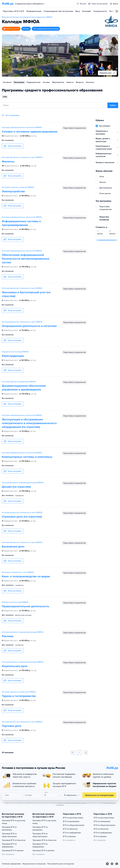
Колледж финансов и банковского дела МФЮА (22, 157)
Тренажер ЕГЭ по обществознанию (9, 835)
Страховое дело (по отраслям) (22, 517)
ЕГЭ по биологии (70, 829)
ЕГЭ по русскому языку (73, 818)
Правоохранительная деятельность (25, 606)
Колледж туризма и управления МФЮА (19, 382)
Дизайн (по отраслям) (16, 487)
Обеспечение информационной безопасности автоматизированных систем (26, 259)
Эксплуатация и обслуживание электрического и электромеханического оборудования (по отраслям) (29, 423)
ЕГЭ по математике (71, 821)
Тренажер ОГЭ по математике (40, 828)
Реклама (8, 636)
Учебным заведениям (11, 864)
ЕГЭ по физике (69, 836)
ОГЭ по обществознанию (104, 825)
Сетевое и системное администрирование (30, 132)
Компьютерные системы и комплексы (27, 457)
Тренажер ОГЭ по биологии (44, 840)
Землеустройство (13, 191)
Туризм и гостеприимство (19, 696)
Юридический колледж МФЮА (15, 352)
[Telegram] (112, 864)
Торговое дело (12, 726)
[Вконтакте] (107, 864)
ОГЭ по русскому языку (104, 818)
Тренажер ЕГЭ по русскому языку (14, 822)
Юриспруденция (13, 356)
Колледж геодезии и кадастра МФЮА (18, 187)
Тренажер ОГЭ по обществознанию (40, 835)
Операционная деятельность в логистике (29, 326)
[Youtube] (117, 864)
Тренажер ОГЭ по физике (43, 851)
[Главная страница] (8, 4)
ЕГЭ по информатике (72, 833)
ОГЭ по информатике (103, 833)
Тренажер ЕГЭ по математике (9, 828)
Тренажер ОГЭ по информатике (40, 845)
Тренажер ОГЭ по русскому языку (44, 822)
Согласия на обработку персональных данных (72, 803)
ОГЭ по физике (100, 836)
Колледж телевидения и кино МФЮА (18, 572)
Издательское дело (15, 666)
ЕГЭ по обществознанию (74, 825)
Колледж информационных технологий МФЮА (22, 127)
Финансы (8, 162)
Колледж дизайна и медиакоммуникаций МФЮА (23, 483)
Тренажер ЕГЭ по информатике (9, 845)
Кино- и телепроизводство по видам (26, 576)
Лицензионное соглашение (34, 864)
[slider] (97, 240)
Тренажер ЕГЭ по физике (13, 851)
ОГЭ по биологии (101, 829)
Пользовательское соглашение (61, 864)
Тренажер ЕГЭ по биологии (14, 840)
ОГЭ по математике (102, 821)
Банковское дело (13, 547)
